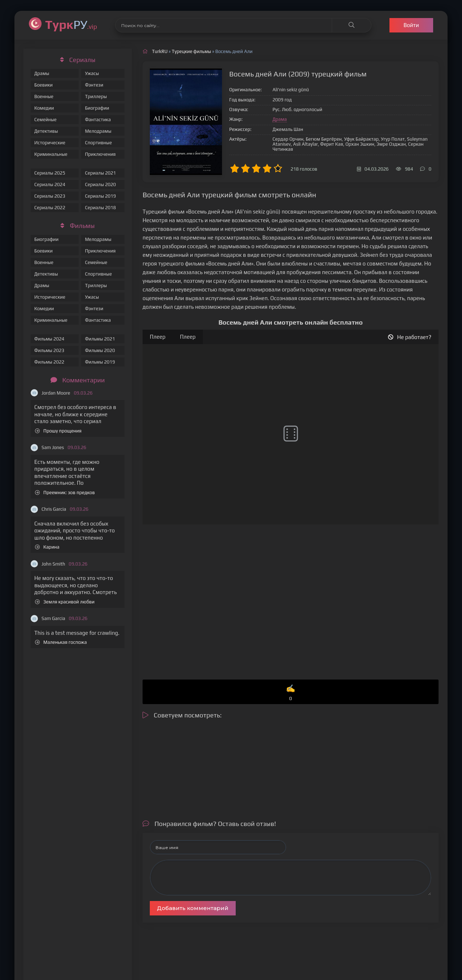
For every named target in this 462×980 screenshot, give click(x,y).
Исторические (50, 143)
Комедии (44, 108)
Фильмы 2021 (100, 339)
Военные (44, 96)
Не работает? (410, 337)
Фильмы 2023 (49, 350)
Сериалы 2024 (50, 184)
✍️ (291, 693)
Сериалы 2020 (100, 184)
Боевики (43, 85)
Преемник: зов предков (65, 493)
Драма (280, 119)
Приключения (100, 154)
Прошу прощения (58, 431)
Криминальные (51, 154)
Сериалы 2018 (100, 208)
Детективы (46, 131)
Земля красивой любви (65, 602)
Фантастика (98, 120)
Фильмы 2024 (49, 339)
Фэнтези (94, 85)
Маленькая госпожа (61, 642)
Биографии (97, 108)
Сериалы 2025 (50, 173)
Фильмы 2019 (100, 362)
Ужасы (92, 73)
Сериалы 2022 (50, 208)
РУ (71, 24)
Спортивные (98, 143)
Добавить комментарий (193, 908)
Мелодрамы (98, 131)
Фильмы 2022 (49, 362)
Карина (47, 547)
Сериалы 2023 (50, 196)
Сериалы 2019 (100, 196)
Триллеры (96, 96)
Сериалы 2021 (100, 173)
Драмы (42, 73)
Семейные (45, 120)
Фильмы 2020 (100, 350)
